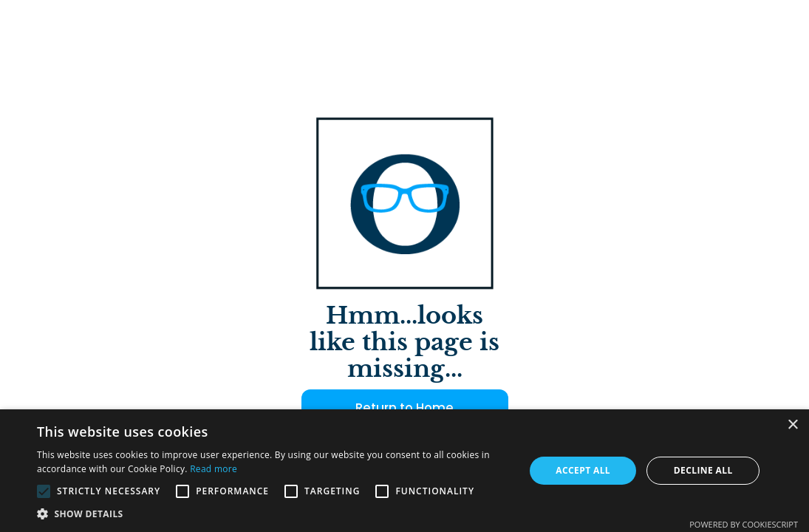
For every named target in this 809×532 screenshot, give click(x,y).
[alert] (404, 471)
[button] (273, 514)
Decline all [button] (703, 470)
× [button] (792, 425)
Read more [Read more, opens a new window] (214, 469)
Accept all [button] (583, 470)
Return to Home (404, 408)
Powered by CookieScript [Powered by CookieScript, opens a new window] (744, 524)
